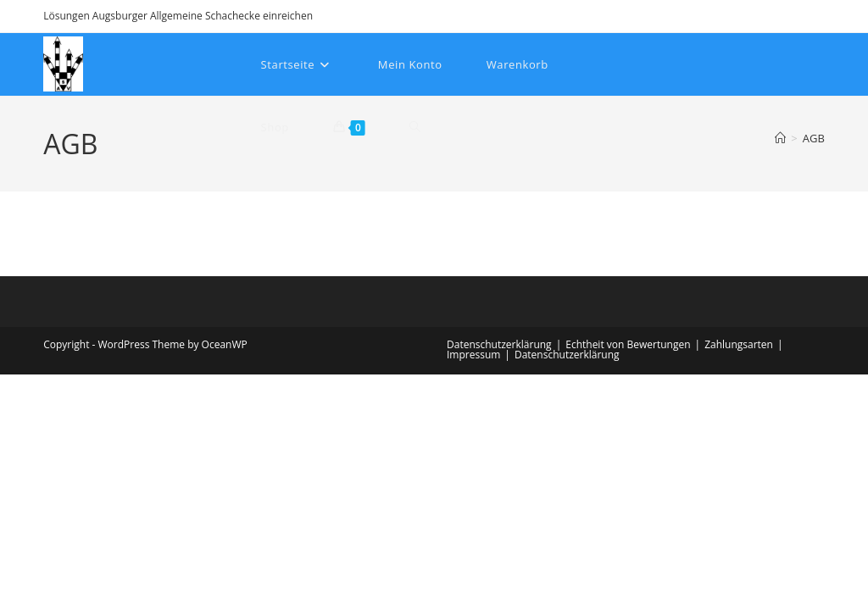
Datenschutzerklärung (499, 344)
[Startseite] (780, 138)
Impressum (473, 355)
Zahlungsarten (739, 344)
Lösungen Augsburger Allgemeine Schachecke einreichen (178, 16)
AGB (814, 138)
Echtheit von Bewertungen (628, 344)
